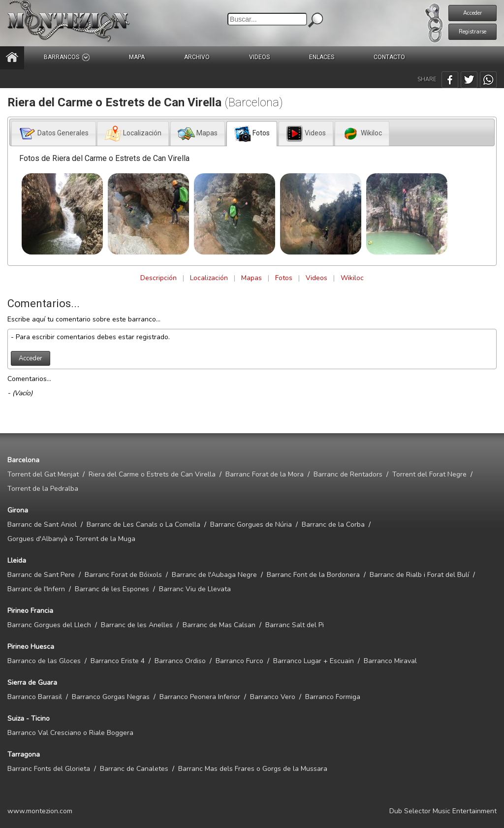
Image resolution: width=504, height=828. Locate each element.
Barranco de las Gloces (44, 661)
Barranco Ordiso (180, 661)
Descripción (158, 278)
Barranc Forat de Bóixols (123, 575)
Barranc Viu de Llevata (195, 589)
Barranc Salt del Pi (295, 625)
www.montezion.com (40, 811)
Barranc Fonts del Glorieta (49, 769)
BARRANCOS (67, 57)
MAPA (137, 57)
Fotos (284, 278)
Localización (209, 278)
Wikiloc (352, 278)
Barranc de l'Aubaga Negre (214, 575)
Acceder (472, 13)
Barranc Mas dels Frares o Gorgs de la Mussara (253, 769)
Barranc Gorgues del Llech (49, 625)
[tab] (54, 133)
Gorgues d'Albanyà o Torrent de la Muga (71, 539)
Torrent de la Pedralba (43, 489)
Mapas (252, 278)
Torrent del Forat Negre (429, 474)
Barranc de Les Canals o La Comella (143, 525)
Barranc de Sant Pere (41, 575)
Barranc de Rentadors (348, 474)
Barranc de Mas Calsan (219, 625)
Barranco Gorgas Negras (111, 697)
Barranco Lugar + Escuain (314, 661)
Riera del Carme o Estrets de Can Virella (152, 474)
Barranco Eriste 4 (118, 661)
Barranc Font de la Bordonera (313, 575)
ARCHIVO (197, 57)
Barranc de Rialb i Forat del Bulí (419, 575)
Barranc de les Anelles (137, 625)
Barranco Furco (239, 661)
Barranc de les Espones (112, 589)
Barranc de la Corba (333, 525)
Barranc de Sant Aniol (42, 525)
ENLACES (322, 57)
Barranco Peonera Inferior (200, 697)
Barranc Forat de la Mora (265, 474)
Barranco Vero (273, 697)
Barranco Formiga (333, 697)
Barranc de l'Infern (36, 589)
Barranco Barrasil (35, 697)
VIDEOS (259, 57)
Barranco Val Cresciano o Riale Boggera (70, 733)
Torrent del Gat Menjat (43, 474)
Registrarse (472, 32)
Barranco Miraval (390, 661)
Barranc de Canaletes (134, 769)
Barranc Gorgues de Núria (251, 525)
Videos (316, 278)
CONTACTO (389, 57)
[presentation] (54, 134)
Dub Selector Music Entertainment (443, 811)
